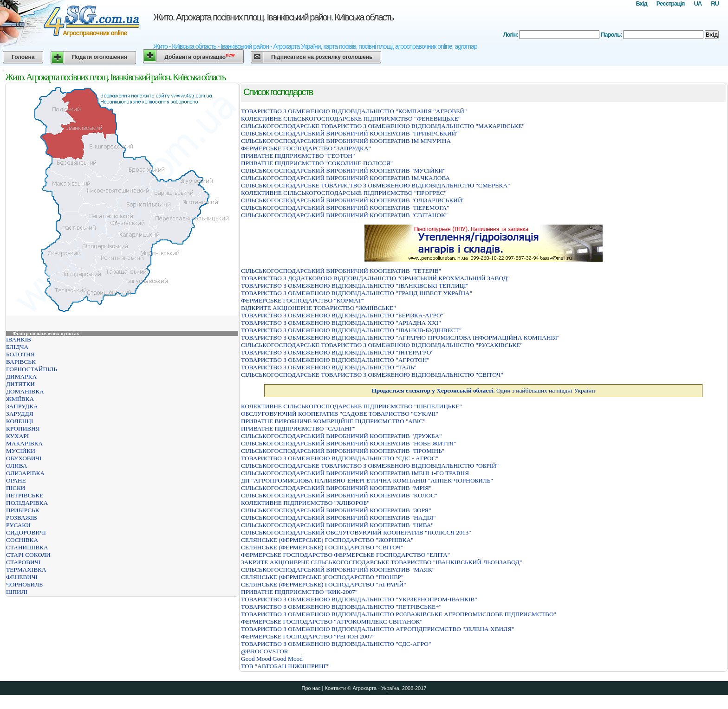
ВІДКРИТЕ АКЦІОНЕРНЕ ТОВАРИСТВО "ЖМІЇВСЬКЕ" (318, 308)
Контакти (335, 688)
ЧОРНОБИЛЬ (24, 584)
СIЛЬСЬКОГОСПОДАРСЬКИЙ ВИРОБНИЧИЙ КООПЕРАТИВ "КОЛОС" (339, 495)
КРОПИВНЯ (23, 429)
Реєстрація (671, 3)
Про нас (311, 688)
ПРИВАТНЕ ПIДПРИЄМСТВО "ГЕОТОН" (298, 156)
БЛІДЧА (17, 347)
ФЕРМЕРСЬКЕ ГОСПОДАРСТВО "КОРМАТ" (302, 300)
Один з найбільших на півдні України (483, 390)
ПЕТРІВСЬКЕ (25, 495)
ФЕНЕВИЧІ (22, 577)
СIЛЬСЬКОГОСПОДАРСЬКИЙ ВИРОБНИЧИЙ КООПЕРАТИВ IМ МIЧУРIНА (346, 141)
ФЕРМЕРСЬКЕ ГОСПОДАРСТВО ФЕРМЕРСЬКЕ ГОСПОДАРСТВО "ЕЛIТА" (345, 555)
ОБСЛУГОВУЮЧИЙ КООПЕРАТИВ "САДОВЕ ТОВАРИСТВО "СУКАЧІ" (340, 414)
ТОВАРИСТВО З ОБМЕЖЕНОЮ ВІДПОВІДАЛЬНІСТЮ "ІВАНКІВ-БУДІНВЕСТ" (351, 330)
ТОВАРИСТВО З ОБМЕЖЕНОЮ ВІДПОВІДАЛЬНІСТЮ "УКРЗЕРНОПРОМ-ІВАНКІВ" (359, 599)
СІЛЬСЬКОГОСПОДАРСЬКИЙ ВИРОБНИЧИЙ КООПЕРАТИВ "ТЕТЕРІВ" (341, 271)
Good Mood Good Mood (272, 659)
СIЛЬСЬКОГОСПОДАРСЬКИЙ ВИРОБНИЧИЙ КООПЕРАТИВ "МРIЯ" (336, 488)
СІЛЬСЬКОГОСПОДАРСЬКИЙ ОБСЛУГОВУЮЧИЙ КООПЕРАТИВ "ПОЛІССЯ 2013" (356, 532)
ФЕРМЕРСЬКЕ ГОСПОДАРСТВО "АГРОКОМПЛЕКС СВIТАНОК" (332, 622)
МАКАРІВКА (24, 443)
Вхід (641, 3)
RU (715, 3)
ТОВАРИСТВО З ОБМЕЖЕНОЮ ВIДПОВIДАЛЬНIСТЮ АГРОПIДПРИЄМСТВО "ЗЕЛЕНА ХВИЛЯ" (378, 629)
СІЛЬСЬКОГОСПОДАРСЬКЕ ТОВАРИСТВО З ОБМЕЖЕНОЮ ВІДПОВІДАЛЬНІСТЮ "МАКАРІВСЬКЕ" (383, 126)
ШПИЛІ (17, 592)
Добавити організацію (199, 56)
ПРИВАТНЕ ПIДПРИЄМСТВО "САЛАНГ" (298, 429)
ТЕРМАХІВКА (26, 570)
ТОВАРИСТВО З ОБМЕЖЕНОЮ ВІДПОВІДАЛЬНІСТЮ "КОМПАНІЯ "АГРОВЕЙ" (354, 111)
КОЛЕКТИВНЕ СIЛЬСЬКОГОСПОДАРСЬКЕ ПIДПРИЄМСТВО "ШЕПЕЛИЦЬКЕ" (351, 406)
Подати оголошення (100, 57)
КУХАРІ (17, 436)
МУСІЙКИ (21, 451)
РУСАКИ (18, 525)
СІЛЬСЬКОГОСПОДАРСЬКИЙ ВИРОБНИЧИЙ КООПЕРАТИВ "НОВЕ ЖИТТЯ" (349, 443)
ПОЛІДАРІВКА (27, 503)
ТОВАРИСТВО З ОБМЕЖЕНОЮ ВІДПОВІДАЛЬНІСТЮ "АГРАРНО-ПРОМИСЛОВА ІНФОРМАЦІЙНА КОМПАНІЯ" (400, 338)
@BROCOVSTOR (265, 651)
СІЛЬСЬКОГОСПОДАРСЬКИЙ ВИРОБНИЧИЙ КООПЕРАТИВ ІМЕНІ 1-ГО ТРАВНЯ (355, 473)
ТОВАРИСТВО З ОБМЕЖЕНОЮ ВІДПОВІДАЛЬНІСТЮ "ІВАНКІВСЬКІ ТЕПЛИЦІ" (355, 286)
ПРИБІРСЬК (23, 510)
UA (698, 3)
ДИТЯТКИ (20, 384)
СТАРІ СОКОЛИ (28, 555)
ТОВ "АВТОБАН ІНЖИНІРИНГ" (285, 666)
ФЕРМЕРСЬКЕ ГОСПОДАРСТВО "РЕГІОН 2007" (308, 636)
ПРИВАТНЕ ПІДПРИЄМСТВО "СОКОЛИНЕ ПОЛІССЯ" (317, 163)
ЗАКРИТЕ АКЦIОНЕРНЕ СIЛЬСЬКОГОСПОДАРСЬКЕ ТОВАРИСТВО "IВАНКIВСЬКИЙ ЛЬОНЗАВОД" (381, 562)
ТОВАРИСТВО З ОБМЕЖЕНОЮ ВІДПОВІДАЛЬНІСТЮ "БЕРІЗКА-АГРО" (342, 315)
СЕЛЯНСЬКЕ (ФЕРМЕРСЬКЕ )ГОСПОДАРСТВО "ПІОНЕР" (322, 577)
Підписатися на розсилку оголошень (322, 57)
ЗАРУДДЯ (20, 414)
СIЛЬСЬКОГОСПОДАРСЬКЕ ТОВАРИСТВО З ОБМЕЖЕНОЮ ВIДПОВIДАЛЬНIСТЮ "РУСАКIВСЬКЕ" (382, 345)
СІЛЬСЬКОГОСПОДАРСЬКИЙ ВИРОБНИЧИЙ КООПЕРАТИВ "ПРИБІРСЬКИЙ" (350, 133)
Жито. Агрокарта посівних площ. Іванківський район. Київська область (273, 17)
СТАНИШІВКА (27, 547)
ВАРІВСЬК (21, 362)
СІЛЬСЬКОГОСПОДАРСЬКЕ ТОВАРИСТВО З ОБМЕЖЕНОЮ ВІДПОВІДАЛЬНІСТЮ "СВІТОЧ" (372, 375)
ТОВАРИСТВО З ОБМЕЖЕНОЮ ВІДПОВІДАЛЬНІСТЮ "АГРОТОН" (335, 360)
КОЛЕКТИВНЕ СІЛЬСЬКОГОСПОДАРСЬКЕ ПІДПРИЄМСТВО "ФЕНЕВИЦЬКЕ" (351, 119)
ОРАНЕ (16, 480)
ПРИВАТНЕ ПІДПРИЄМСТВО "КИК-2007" (299, 592)
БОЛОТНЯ (20, 354)
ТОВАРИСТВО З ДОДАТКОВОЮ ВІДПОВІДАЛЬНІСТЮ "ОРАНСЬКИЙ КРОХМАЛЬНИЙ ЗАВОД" (375, 278)
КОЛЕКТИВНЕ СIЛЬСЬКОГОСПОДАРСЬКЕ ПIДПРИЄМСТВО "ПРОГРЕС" (344, 193)
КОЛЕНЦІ (19, 421)
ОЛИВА (16, 466)
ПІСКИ (16, 488)
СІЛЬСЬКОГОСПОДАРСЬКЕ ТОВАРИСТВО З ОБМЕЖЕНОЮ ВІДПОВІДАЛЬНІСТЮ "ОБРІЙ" (370, 466)
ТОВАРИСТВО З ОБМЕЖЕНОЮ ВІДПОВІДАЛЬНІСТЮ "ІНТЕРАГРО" (337, 352)
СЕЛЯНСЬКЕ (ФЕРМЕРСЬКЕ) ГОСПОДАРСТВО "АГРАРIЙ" (324, 584)
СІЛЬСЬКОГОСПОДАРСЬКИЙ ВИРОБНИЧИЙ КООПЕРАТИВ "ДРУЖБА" (341, 436)
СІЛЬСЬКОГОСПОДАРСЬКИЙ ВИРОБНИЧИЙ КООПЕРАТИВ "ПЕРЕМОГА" (345, 208)
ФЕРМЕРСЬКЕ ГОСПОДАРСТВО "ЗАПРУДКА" (306, 148)
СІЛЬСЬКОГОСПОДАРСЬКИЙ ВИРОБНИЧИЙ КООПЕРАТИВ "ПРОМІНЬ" (343, 451)
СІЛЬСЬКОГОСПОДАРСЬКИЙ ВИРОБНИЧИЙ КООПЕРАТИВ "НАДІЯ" (338, 518)
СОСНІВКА (22, 540)
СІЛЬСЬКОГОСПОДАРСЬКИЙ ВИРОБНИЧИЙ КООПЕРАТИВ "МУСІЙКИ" (343, 171)
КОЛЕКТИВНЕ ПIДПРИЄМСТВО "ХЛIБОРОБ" (305, 503)
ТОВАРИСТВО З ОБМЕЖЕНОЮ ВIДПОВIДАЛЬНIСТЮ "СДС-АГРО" (336, 644)
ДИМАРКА (21, 377)
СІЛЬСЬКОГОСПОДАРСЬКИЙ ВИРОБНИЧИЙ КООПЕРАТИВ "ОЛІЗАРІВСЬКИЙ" (353, 200)
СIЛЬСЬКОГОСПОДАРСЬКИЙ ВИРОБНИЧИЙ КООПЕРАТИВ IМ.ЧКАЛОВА (345, 178)
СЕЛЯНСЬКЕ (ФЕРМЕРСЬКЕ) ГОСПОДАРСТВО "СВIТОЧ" (322, 547)
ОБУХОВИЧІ (24, 458)
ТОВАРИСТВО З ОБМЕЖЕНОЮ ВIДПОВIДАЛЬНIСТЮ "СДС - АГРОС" (340, 458)
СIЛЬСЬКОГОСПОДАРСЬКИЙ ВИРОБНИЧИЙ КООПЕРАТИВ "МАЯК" (338, 570)
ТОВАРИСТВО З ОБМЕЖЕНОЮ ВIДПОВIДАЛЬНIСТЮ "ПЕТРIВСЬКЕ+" (341, 607)
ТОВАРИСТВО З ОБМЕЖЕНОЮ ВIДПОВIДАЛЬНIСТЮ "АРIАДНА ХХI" (341, 323)
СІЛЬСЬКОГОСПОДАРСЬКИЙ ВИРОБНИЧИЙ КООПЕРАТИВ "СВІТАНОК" (344, 215)
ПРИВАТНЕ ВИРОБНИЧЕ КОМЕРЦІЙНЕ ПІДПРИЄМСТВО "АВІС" (333, 421)
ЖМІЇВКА (20, 399)
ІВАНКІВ (19, 339)
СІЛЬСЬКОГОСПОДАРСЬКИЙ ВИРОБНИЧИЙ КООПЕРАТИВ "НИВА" (337, 525)
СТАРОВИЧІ (23, 562)
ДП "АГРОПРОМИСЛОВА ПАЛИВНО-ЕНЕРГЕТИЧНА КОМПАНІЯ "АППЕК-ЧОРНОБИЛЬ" (367, 480)
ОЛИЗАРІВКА (25, 473)
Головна (23, 57)
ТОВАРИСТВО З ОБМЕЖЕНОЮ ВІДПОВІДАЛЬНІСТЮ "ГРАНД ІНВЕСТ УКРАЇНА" (357, 293)
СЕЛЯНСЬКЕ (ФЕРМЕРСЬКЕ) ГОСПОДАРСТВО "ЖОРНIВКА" (327, 540)
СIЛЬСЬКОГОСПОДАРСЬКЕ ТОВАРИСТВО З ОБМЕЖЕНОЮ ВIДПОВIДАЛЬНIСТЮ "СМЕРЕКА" (375, 185)
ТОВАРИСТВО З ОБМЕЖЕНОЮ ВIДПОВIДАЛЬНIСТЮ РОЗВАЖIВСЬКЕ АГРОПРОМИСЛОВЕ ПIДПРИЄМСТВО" (399, 614)
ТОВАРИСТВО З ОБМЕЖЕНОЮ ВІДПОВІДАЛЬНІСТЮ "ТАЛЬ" (329, 367)
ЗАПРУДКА (22, 406)
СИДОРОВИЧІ (26, 532)
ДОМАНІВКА (25, 391)
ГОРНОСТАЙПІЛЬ (32, 369)
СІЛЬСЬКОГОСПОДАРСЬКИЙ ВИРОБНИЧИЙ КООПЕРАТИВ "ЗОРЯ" (336, 510)
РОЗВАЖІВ (22, 518)
